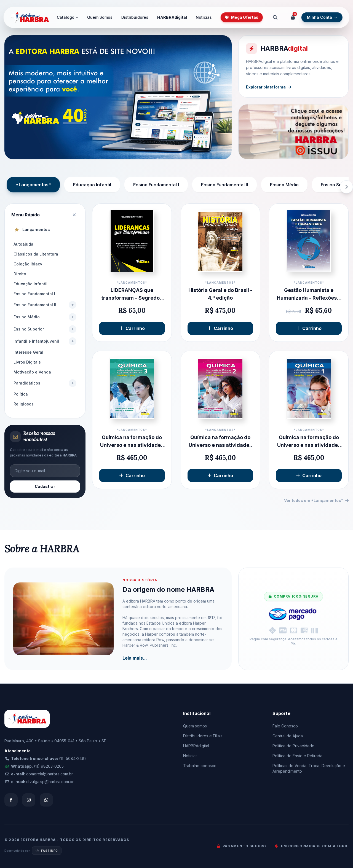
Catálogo (68, 17)
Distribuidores (135, 17)
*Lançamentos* (33, 185)
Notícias (204, 17)
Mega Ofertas (242, 17)
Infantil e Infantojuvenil (36, 341)
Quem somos (195, 726)
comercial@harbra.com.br (50, 774)
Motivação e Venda (32, 372)
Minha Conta (322, 17)
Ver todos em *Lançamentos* (316, 500)
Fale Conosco (285, 726)
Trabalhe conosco (200, 766)
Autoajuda (23, 244)
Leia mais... (135, 658)
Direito (20, 274)
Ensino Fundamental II (224, 185)
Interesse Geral (28, 352)
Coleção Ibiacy (28, 264)
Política (21, 394)
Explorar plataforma (270, 86)
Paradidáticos (27, 383)
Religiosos (24, 404)
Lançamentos (32, 229)
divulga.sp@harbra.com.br (50, 782)
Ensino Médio (284, 185)
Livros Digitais (27, 362)
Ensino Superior (29, 329)
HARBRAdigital (172, 17)
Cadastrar (45, 486)
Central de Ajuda (288, 736)
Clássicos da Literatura (36, 254)
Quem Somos (100, 17)
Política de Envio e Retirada (297, 756)
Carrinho (132, 328)
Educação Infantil (92, 185)
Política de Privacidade (293, 746)
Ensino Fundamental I (156, 185)
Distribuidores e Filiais (203, 736)
